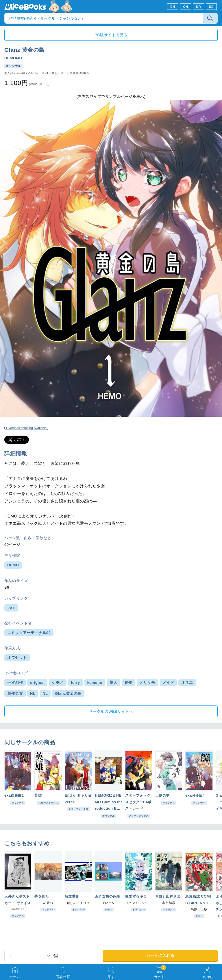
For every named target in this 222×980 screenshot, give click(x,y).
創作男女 (15, 693)
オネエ (187, 682)
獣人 (113, 682)
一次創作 (15, 682)
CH (185, 7)
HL (33, 693)
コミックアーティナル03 (29, 633)
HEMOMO (13, 58)
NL (45, 693)
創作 (128, 682)
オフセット (17, 658)
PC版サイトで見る (111, 35)
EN (173, 7)
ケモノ (58, 682)
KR (198, 7)
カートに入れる (160, 955)
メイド (168, 682)
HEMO (13, 565)
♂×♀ (11, 608)
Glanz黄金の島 (68, 693)
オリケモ (147, 682)
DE (211, 7)
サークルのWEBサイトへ (111, 711)
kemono (95, 682)
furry (75, 682)
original (37, 682)
